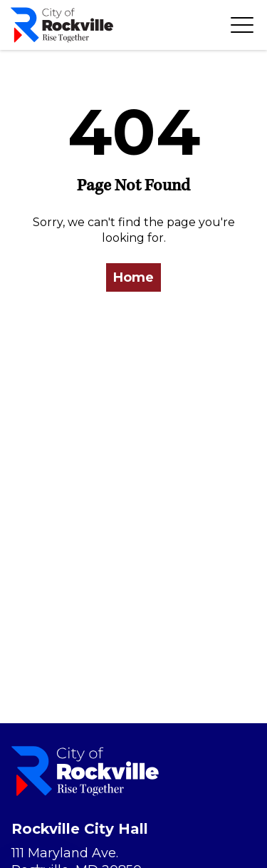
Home (133, 277)
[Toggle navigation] (242, 25)
